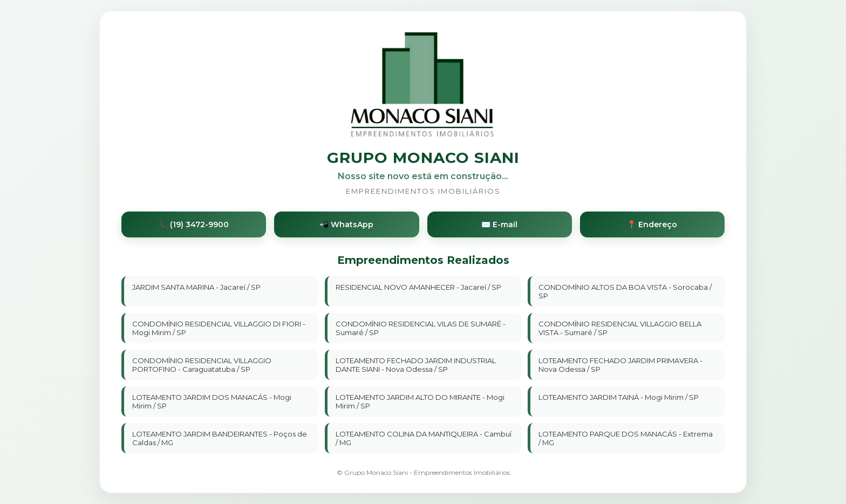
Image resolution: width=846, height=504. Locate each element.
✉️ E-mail (499, 224)
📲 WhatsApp (346, 224)
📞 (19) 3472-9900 (194, 224)
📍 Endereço (652, 224)
